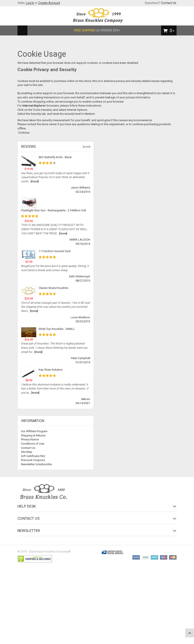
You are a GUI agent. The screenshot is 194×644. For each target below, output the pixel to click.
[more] (86, 147)
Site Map (27, 452)
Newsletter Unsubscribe (36, 464)
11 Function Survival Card (55, 251)
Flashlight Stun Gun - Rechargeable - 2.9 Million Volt (54, 210)
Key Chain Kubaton (51, 370)
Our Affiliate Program (34, 431)
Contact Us (169, 3)
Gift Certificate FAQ (33, 456)
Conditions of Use (33, 444)
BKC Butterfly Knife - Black (55, 157)
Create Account (49, 3)
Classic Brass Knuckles (53, 288)
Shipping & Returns (33, 435)
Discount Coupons (33, 460)
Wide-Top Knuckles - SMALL (57, 329)
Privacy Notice (30, 439)
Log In (30, 3)
